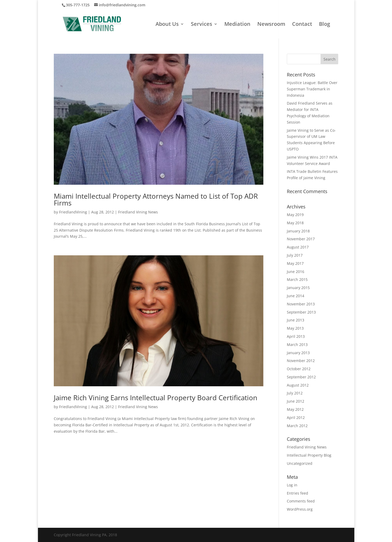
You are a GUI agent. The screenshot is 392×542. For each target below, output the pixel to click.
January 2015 (298, 288)
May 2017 (295, 263)
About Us (167, 25)
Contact (302, 25)
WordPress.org (300, 509)
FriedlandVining (73, 212)
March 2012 (297, 426)
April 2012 (296, 418)
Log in (292, 485)
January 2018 (298, 231)
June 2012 (296, 401)
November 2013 (301, 304)
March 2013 (297, 345)
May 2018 (295, 223)
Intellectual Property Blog (309, 455)
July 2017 (295, 255)
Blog (325, 25)
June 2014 (296, 296)
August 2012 (298, 385)
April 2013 (296, 336)
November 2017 (301, 239)
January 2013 (298, 353)
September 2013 (301, 312)
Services (202, 25)
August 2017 (298, 247)
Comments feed (301, 501)
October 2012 (299, 369)
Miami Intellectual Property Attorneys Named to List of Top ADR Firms (156, 199)
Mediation (237, 25)
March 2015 (297, 279)
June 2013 (296, 320)
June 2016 (296, 272)
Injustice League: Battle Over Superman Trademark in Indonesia (312, 89)
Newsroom (271, 25)
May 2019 (295, 215)
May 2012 (295, 409)
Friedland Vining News (138, 212)
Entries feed (297, 493)
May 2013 (295, 328)
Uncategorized (300, 463)
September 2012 (301, 377)
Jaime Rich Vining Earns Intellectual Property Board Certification (156, 398)
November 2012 (301, 361)
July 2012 (295, 393)
